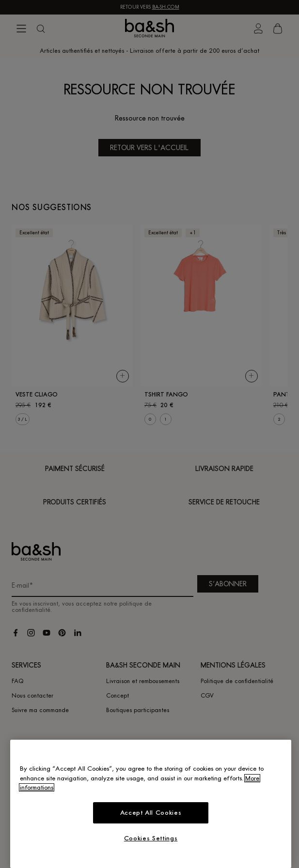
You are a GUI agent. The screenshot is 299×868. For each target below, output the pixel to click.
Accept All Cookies (151, 813)
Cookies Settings (151, 838)
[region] (151, 804)
